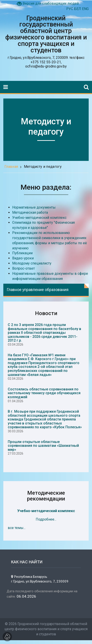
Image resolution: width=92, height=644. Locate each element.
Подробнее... (46, 519)
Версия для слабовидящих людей (51, 3)
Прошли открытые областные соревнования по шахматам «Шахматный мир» (43, 446)
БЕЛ (78, 9)
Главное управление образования (38, 290)
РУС (70, 9)
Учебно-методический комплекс (46, 511)
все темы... (17, 528)
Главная (11, 167)
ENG (85, 9)
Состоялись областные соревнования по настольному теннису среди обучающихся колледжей (44, 393)
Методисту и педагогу (43, 167)
